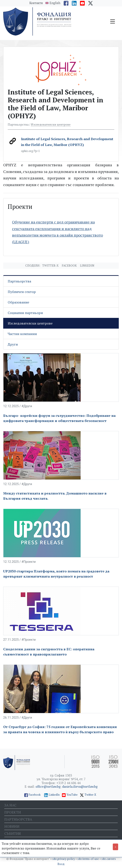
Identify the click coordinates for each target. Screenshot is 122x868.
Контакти (36, 3)
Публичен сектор (22, 292)
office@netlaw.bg (48, 787)
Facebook (69, 266)
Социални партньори (25, 313)
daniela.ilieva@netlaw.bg (80, 787)
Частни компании (22, 334)
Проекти (13, 812)
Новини (12, 826)
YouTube (72, 795)
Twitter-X (50, 266)
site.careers (109, 859)
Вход (61, 864)
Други (13, 344)
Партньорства (19, 281)
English (55, 3)
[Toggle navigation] (113, 21)
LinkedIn (54, 795)
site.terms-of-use (88, 859)
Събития (13, 833)
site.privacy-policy (64, 859)
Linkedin (87, 266)
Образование (18, 302)
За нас (10, 805)
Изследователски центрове (51, 124)
